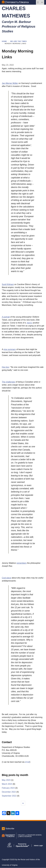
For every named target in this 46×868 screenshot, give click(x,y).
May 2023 (6, 780)
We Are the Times (19, 41)
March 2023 (7, 784)
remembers (22, 563)
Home (4, 41)
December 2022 (9, 792)
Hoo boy (6, 367)
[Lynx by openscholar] (12, 845)
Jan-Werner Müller (10, 83)
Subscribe (10, 829)
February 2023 (8, 788)
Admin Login (38, 846)
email (27, 762)
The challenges (9, 382)
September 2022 (9, 796)
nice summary (10, 349)
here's (30, 323)
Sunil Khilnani (8, 284)
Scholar (22, 845)
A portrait (6, 317)
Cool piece (7, 578)
